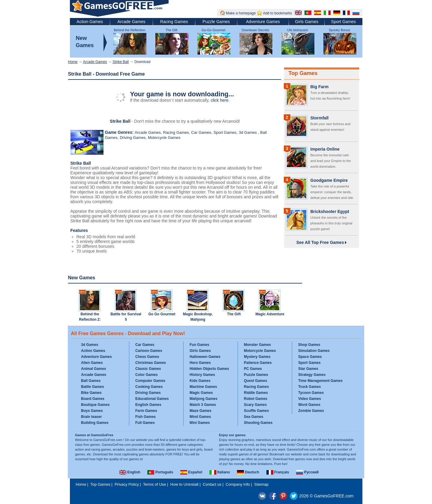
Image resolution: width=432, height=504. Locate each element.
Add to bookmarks (277, 13)
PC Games (253, 369)
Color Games (147, 375)
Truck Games (309, 387)
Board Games (93, 399)
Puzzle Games (216, 22)
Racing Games (174, 22)
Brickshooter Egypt (330, 211)
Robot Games (256, 399)
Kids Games (200, 381)
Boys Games (92, 411)
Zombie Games (311, 411)
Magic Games (201, 393)
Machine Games (203, 387)
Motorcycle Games (164, 138)
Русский (307, 472)
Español (191, 472)
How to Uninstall (184, 484)
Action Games (90, 22)
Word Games (309, 405)
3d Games (248, 132)
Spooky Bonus (339, 30)
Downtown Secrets (256, 30)
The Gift (171, 30)
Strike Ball (121, 62)
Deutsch (248, 472)
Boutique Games (95, 405)
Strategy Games (312, 375)
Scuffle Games (256, 411)
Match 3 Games (203, 405)
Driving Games (133, 138)
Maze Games (201, 411)
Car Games (201, 132)
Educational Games (152, 399)
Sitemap (261, 484)
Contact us (212, 484)
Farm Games (146, 411)
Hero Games (200, 363)
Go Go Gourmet (162, 314)
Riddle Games (256, 393)
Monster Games (257, 345)
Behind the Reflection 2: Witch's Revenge (90, 319)
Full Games (145, 423)
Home (73, 62)
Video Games (310, 399)
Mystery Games (257, 357)
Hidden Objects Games (209, 369)
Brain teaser (91, 417)
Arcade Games (131, 22)
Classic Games (148, 369)
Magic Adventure (270, 314)
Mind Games (200, 417)
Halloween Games (205, 357)
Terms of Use (155, 484)
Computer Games (150, 381)
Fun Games (199, 345)
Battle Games (93, 387)
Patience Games (258, 363)
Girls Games (307, 22)
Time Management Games (320, 381)
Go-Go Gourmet (213, 30)
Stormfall (320, 118)
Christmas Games (151, 363)
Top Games (303, 73)
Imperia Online (325, 149)
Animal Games (93, 369)
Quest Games (255, 381)
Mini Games (200, 423)
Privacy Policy (127, 484)
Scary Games (255, 405)
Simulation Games (314, 351)
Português (160, 472)
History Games (202, 375)
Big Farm (320, 87)
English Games (148, 405)
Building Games (95, 423)
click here (219, 100)
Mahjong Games (204, 399)
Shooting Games (258, 423)
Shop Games (309, 345)
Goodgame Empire (329, 180)
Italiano (220, 472)
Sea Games (254, 417)
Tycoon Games (311, 393)
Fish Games (145, 417)
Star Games (308, 369)
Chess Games (147, 357)
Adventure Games (263, 22)
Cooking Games (149, 387)
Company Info (238, 484)
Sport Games (343, 22)
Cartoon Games (149, 351)
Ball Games (91, 381)
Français (278, 472)
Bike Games (91, 393)
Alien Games (92, 363)
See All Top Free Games (322, 242)
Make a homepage (241, 13)
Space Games (310, 357)
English (130, 472)
